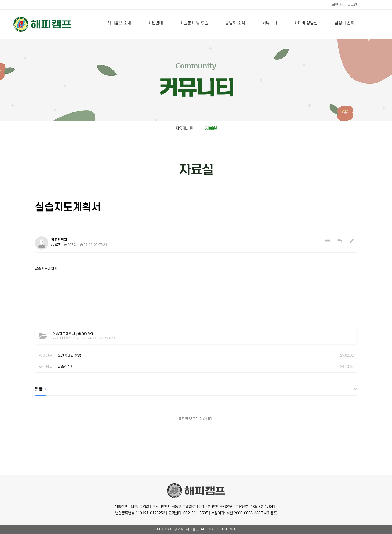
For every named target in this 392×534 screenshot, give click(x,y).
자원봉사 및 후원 (194, 23)
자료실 (211, 128)
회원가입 (338, 5)
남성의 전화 (344, 23)
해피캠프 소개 (119, 23)
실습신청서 (66, 367)
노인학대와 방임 (69, 355)
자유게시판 (184, 129)
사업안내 (155, 23)
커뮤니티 (270, 23)
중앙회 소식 (235, 23)
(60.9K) (73, 334)
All (204, 529)
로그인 (352, 5)
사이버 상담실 (306, 23)
